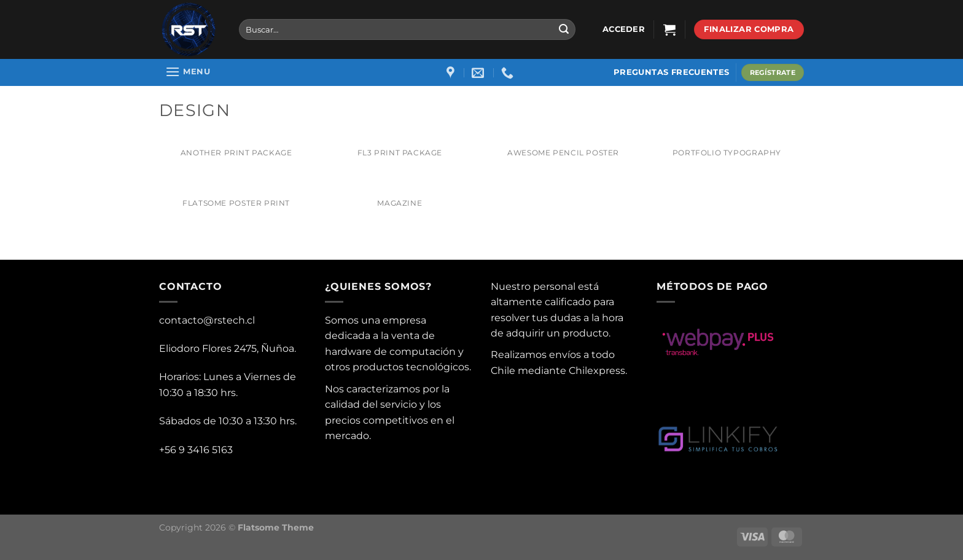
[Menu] (188, 72)
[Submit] (564, 29)
